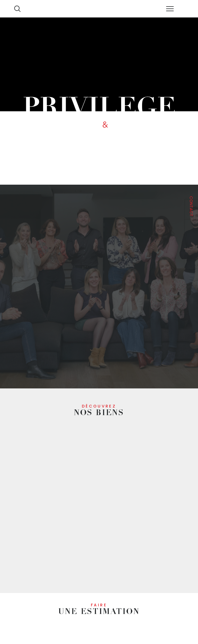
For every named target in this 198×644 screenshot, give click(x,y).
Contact (191, 206)
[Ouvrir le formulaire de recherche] (17, 9)
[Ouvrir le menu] (170, 9)
